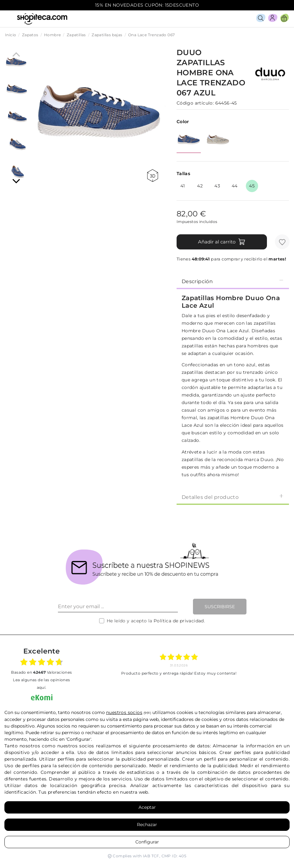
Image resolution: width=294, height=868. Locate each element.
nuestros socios (124, 712)
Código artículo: (195, 103)
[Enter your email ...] (118, 607)
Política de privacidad (179, 621)
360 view (153, 176)
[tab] (233, 281)
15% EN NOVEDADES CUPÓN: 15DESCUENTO (147, 5)
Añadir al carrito (222, 242)
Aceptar (147, 807)
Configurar (147, 842)
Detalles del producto (233, 497)
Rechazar (147, 825)
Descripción (233, 281)
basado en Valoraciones (41, 672)
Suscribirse (220, 607)
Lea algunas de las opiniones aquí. (41, 684)
